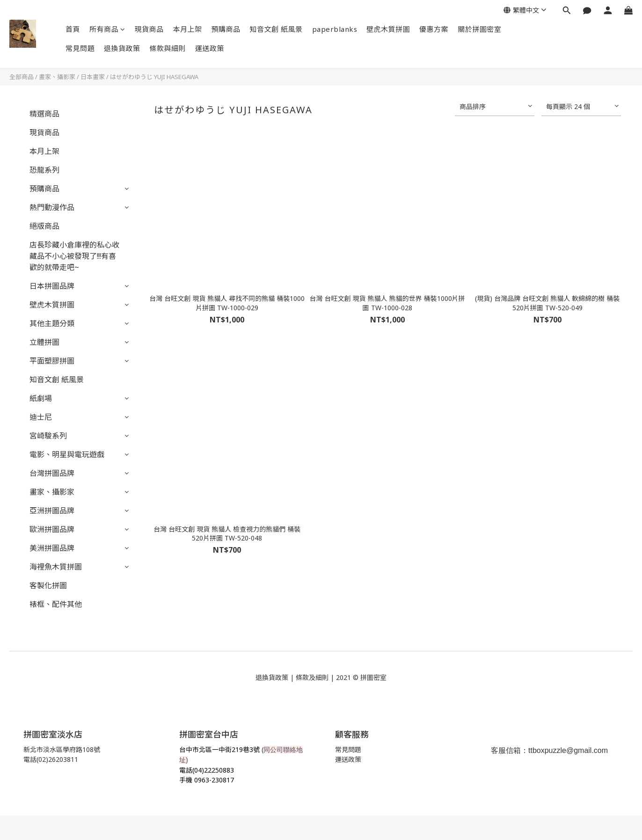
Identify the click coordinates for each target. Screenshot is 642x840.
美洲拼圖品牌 (52, 548)
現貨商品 (149, 29)
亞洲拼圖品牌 (52, 511)
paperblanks (335, 29)
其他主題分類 (52, 323)
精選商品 (44, 114)
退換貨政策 (122, 48)
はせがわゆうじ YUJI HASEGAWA (154, 77)
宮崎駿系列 (48, 436)
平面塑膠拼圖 (52, 361)
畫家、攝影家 (57, 77)
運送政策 (210, 48)
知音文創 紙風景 (276, 29)
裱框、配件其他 (56, 604)
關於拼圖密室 (479, 29)
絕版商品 (44, 226)
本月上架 (188, 29)
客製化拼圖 (48, 585)
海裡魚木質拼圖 (56, 567)
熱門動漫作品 (52, 207)
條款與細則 (168, 48)
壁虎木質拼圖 (388, 29)
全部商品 (22, 77)
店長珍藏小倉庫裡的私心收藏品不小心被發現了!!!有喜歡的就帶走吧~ (74, 256)
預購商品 (226, 29)
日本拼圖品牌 (52, 286)
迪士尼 (41, 417)
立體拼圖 (44, 342)
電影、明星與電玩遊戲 (67, 454)
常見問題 (80, 48)
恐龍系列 (44, 170)
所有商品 (107, 29)
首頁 (73, 29)
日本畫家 (93, 77)
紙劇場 (41, 398)
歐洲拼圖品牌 (52, 529)
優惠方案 (434, 29)
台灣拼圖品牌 (52, 473)
